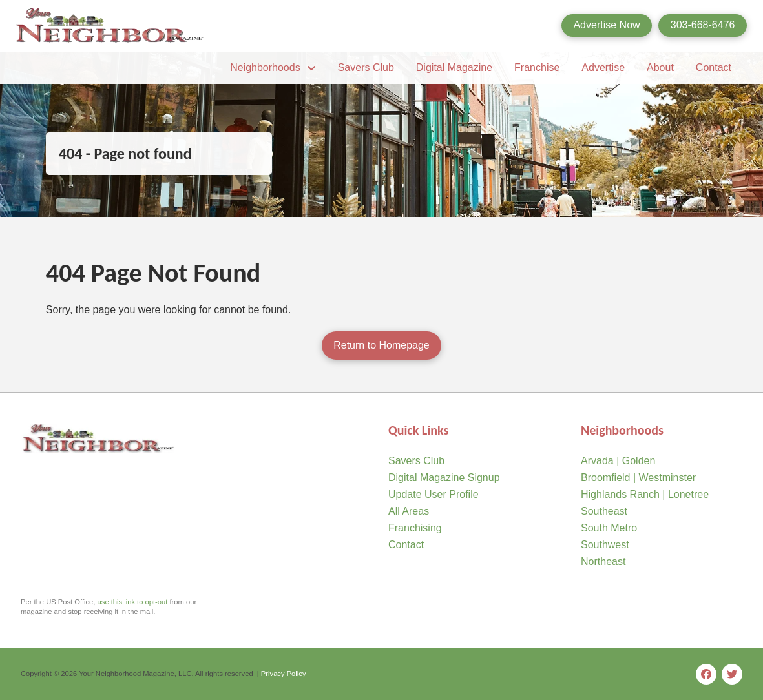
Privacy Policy (284, 674)
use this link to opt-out (133, 602)
